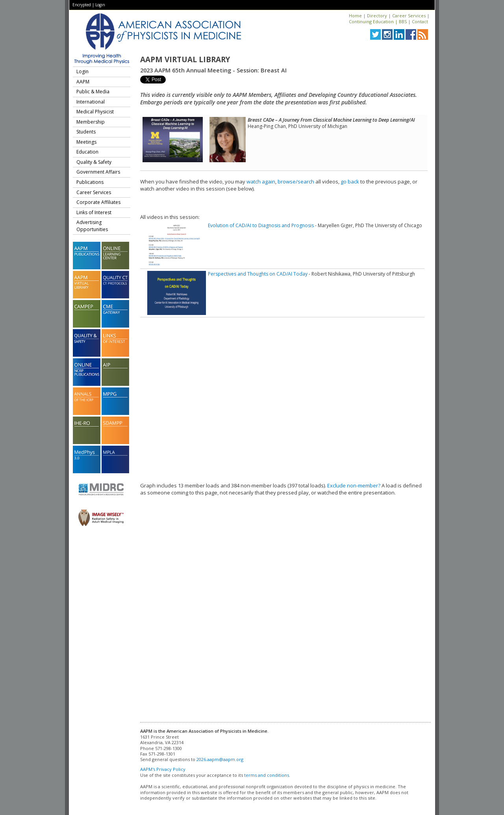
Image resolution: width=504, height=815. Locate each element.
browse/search (296, 182)
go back (350, 182)
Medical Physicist (95, 112)
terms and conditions (267, 775)
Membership (91, 122)
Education (87, 152)
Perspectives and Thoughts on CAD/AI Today (258, 274)
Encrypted (82, 5)
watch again (261, 182)
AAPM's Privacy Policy (163, 769)
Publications (90, 182)
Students (86, 132)
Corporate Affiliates (98, 202)
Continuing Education (371, 21)
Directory (377, 16)
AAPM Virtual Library (185, 59)
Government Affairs (98, 172)
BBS (403, 21)
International (91, 102)
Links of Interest (94, 212)
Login (100, 5)
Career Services (409, 16)
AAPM (83, 82)
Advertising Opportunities (92, 226)
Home (355, 16)
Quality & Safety (94, 162)
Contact (420, 21)
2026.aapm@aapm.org (220, 759)
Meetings (86, 142)
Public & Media (93, 92)
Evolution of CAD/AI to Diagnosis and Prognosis (261, 225)
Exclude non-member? (354, 485)
